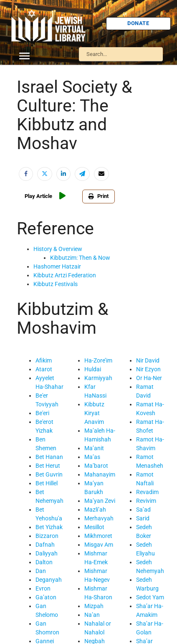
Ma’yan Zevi (100, 501)
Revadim (147, 492)
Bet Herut (48, 466)
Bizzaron (47, 536)
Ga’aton (46, 597)
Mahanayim (100, 474)
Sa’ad (143, 510)
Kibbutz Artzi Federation (65, 275)
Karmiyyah (98, 378)
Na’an (92, 615)
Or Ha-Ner (149, 378)
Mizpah (94, 606)
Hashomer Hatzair (57, 266)
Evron (43, 588)
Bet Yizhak (49, 527)
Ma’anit (94, 448)
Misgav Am (99, 545)
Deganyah (49, 580)
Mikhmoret (98, 536)
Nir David (148, 360)
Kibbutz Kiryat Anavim (94, 413)
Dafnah (45, 545)
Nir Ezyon (148, 369)
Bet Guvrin (49, 474)
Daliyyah (47, 553)
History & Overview (58, 249)
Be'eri (42, 413)
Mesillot (94, 527)
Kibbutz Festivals (56, 284)
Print (99, 196)
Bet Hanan (49, 457)
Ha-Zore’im (98, 360)
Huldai (93, 369)
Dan (41, 571)
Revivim (146, 501)
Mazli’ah (95, 510)
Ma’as (92, 457)
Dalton (44, 562)
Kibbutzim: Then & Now (80, 258)
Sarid (143, 518)
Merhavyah (99, 518)
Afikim (44, 360)
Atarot (44, 369)
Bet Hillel (47, 483)
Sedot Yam (150, 597)
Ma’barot (96, 466)
